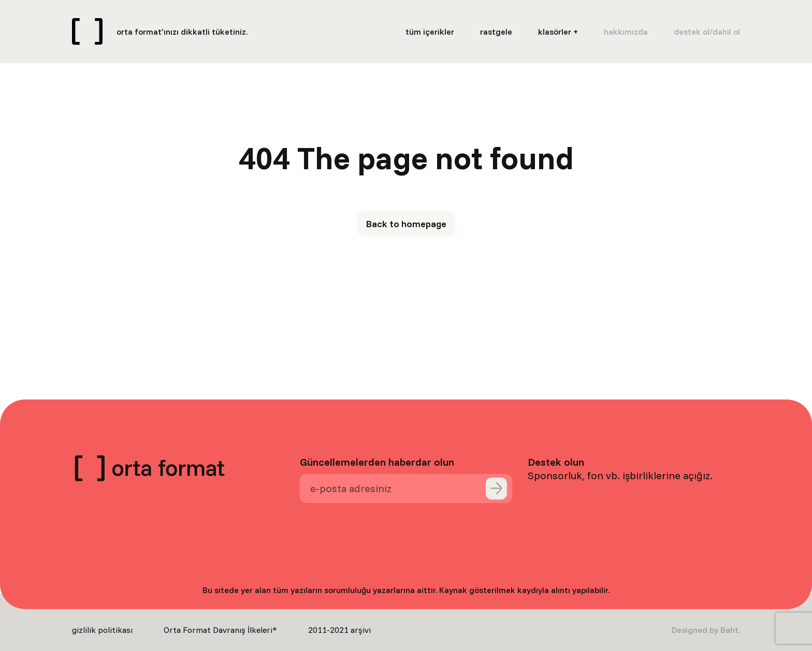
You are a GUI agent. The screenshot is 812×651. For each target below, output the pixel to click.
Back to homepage (406, 224)
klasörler (555, 32)
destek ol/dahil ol (707, 32)
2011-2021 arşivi (339, 630)
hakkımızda (626, 32)
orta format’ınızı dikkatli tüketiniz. (182, 32)
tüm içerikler (430, 32)
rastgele (496, 32)
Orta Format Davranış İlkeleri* (220, 630)
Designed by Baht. (706, 630)
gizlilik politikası (102, 630)
